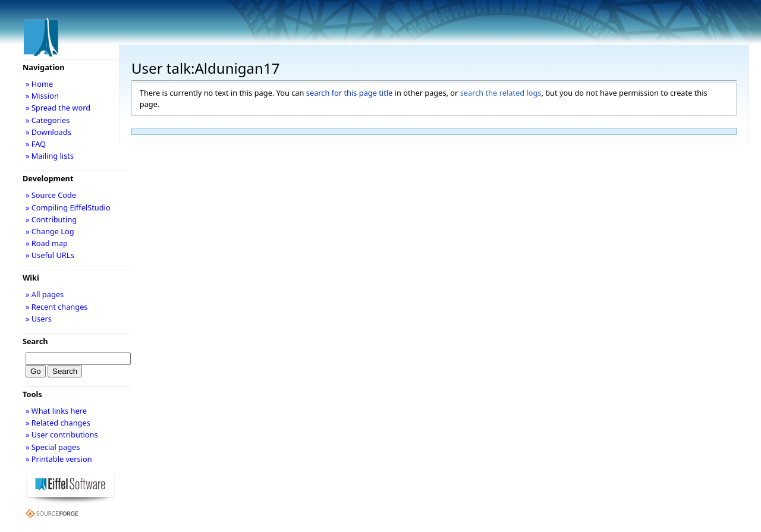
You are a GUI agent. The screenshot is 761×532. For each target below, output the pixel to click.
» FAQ (36, 144)
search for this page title (350, 93)
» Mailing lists (50, 156)
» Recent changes (57, 307)
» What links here (56, 411)
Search (35, 341)
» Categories (48, 120)
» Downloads (48, 132)
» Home (39, 84)
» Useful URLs (50, 255)
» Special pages (53, 447)
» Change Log (50, 231)
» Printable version (59, 459)
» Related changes (58, 423)
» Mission (42, 96)
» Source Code (51, 195)
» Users (39, 319)
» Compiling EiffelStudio (68, 207)
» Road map (47, 243)
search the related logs (501, 93)
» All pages (45, 294)
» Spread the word (58, 108)
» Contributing (51, 219)
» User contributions (62, 435)
